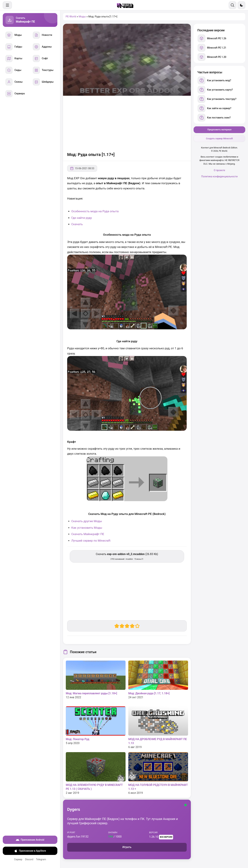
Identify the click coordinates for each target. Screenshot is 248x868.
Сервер (18, 859)
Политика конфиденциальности (219, 176)
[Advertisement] (127, 123)
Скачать (77, 224)
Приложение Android (30, 840)
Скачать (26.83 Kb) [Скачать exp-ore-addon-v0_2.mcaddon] (127, 556)
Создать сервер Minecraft (219, 138)
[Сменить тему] (241, 5)
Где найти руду (82, 218)
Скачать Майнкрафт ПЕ (88, 534)
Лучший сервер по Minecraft (91, 541)
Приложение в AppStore (30, 851)
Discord (29, 859)
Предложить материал (219, 130)
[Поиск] (232, 5)
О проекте (219, 170)
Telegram (41, 859)
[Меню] (7, 5)
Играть (127, 847)
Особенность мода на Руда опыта (95, 211)
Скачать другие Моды (87, 521)
